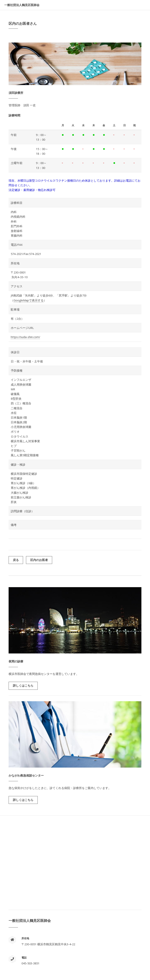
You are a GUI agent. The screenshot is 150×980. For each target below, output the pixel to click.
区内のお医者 (39, 560)
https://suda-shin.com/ (25, 337)
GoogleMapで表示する (29, 300)
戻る (16, 560)
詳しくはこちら (23, 686)
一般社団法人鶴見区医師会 (22, 5)
